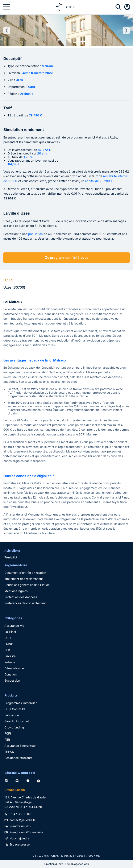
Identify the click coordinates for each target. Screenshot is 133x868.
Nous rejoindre (19, 838)
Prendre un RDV (20, 826)
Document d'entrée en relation (25, 573)
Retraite (10, 662)
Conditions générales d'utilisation (27, 585)
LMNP (9, 644)
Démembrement (15, 668)
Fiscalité (10, 656)
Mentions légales (16, 591)
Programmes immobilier (20, 703)
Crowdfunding (14, 727)
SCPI (8, 638)
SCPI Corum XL (15, 709)
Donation (11, 674)
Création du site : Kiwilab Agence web (67, 864)
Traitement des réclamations (24, 579)
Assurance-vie (14, 626)
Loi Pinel (10, 632)
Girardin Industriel (16, 721)
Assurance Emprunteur (20, 746)
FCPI (8, 733)
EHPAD (9, 752)
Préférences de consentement (25, 603)
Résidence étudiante (18, 758)
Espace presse (20, 844)
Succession (12, 680)
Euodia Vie (12, 715)
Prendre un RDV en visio (26, 832)
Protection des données (21, 597)
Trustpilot (11, 557)
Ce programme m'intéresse (66, 257)
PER (7, 650)
